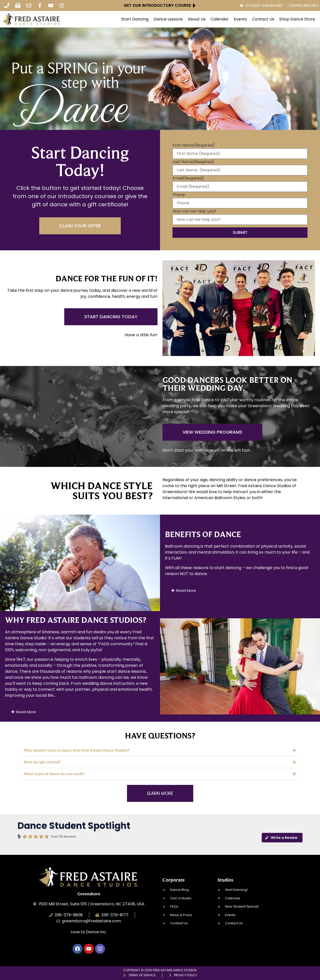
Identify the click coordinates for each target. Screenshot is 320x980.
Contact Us (263, 19)
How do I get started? (42, 762)
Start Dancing (135, 19)
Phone (179, 195)
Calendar (220, 19)
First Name (194, 145)
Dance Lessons (168, 19)
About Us (197, 19)
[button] (160, 751)
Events (240, 19)
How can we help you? (194, 211)
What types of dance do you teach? (54, 774)
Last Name (193, 162)
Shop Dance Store (297, 19)
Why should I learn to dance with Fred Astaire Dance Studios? (76, 750)
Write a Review (281, 838)
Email (188, 178)
